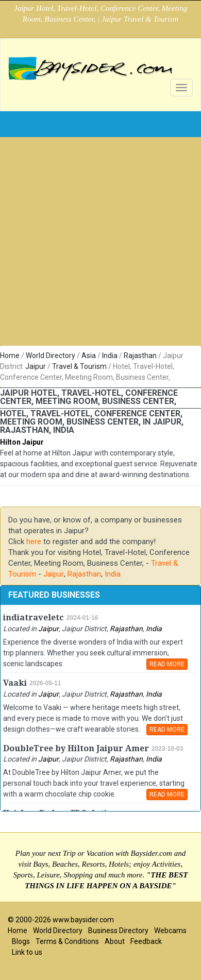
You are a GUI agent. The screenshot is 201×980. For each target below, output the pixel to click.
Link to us (27, 952)
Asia (89, 356)
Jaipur (36, 366)
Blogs (21, 941)
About (115, 941)
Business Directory (118, 931)
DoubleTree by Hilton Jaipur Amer (76, 748)
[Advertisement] (97, 244)
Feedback (146, 941)
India (110, 356)
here (34, 542)
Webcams (170, 931)
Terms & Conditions (67, 941)
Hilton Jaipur (22, 442)
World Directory (51, 356)
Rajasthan (140, 356)
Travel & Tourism (79, 366)
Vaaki (15, 683)
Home (10, 356)
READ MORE (167, 664)
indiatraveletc (33, 618)
